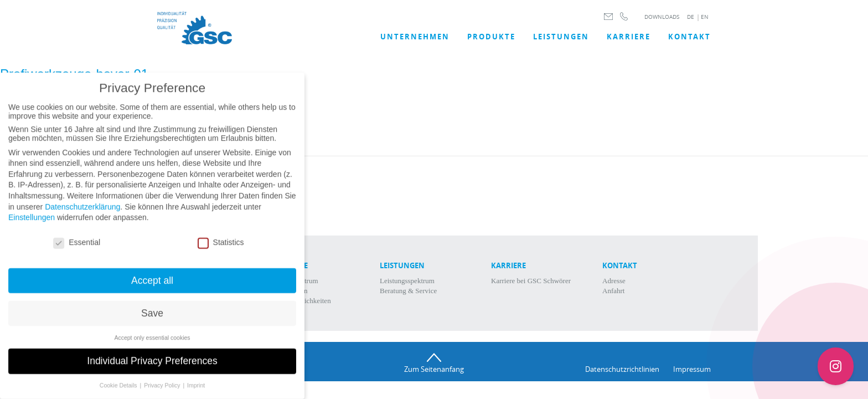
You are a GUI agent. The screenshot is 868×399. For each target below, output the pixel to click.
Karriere (629, 37)
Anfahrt (613, 291)
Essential (77, 250)
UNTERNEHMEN (415, 37)
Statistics (221, 250)
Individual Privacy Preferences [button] (152, 369)
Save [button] (152, 321)
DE (691, 17)
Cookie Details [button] (119, 393)
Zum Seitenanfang (434, 369)
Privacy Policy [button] (163, 393)
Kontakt (689, 37)
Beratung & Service (408, 291)
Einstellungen (32, 226)
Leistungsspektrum (407, 281)
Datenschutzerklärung (82, 214)
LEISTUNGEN (561, 37)
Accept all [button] (152, 288)
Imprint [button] (196, 393)
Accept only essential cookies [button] (152, 345)
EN (705, 17)
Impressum (692, 369)
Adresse (614, 281)
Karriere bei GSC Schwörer (531, 281)
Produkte (491, 37)
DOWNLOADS (662, 17)
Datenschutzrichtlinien (622, 369)
